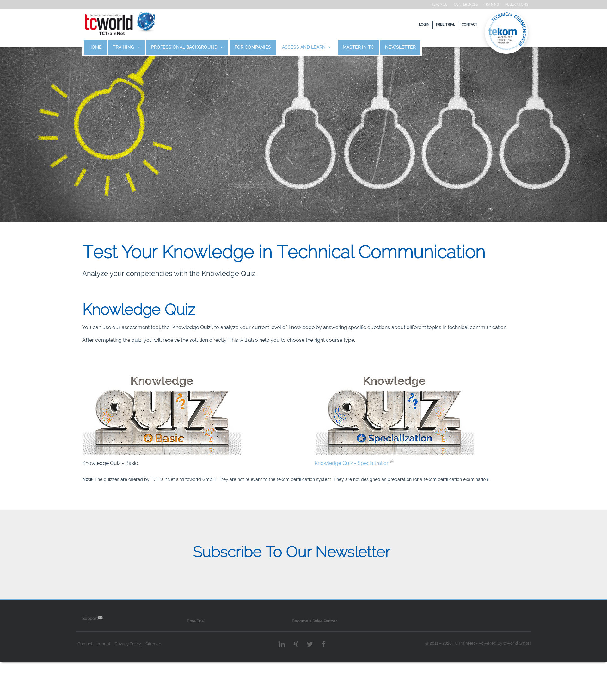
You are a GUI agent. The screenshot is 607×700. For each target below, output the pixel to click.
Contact (459, 25)
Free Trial (435, 25)
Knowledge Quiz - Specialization (351, 471)
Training (481, 5)
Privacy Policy (138, 667)
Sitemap (163, 667)
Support (100, 641)
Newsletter (411, 47)
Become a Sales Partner (315, 644)
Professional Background (195, 47)
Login (414, 25)
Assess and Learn (315, 47)
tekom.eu (429, 5)
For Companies (263, 47)
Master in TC (368, 47)
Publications (506, 5)
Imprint (114, 667)
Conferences (456, 5)
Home (105, 47)
